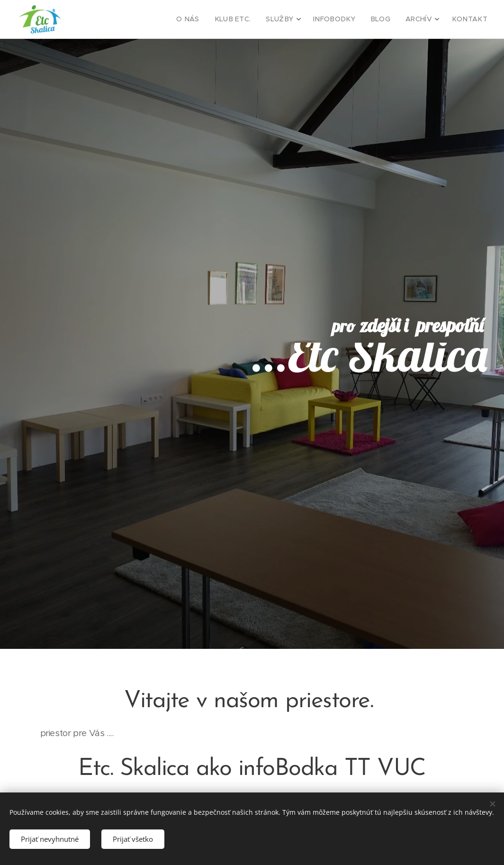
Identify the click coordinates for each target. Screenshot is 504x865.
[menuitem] (210, 19)
